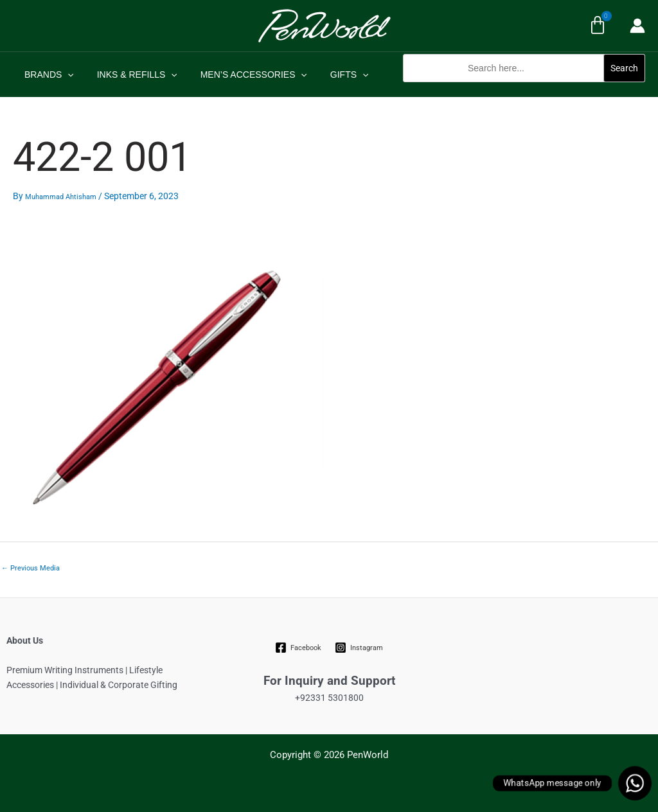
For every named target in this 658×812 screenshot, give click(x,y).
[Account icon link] (637, 26)
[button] (524, 89)
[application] (65, 75)
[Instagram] (359, 648)
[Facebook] (298, 648)
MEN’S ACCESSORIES (241, 75)
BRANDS (47, 75)
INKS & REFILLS (129, 75)
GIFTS (332, 75)
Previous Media (31, 568)
